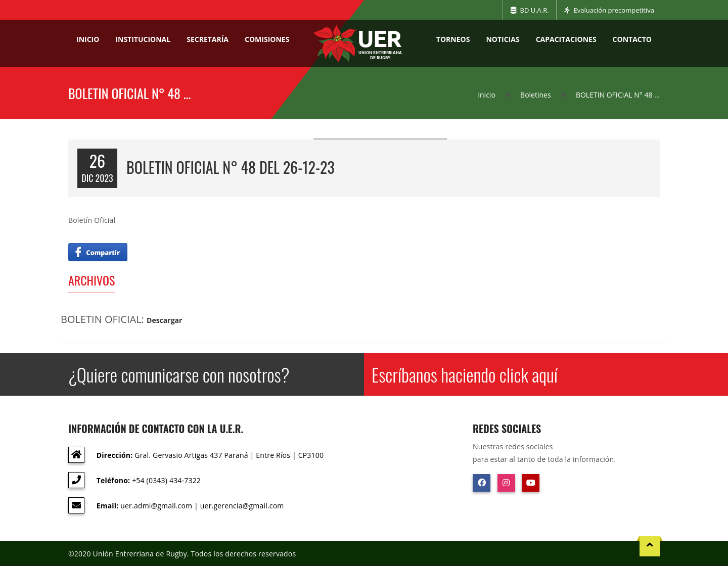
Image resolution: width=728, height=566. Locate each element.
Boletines (536, 95)
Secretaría (208, 39)
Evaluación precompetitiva (609, 10)
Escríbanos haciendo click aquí (465, 374)
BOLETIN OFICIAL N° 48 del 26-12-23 (231, 167)
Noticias (503, 39)
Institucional (143, 39)
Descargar (164, 320)
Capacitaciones (566, 39)
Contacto (632, 39)
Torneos (453, 39)
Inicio (88, 39)
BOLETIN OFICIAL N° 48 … (618, 95)
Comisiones (267, 39)
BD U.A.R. (530, 10)
